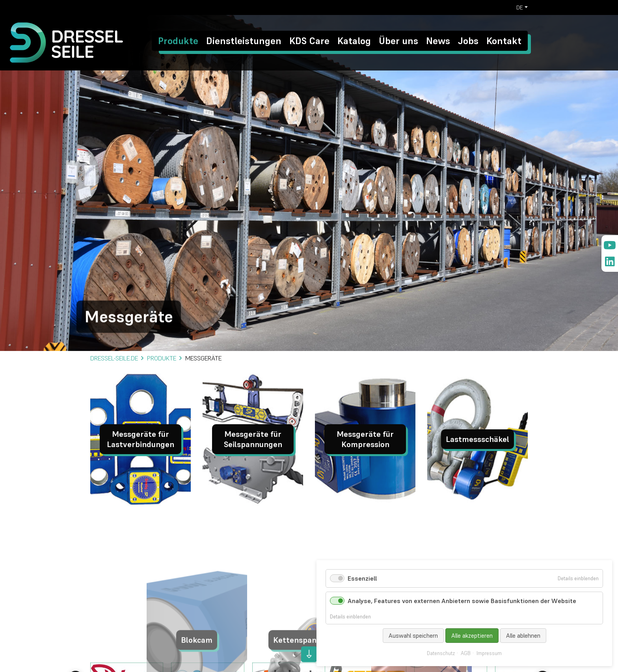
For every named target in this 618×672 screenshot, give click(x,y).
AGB (466, 653)
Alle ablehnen (523, 636)
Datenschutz (441, 653)
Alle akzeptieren (472, 636)
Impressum (489, 653)
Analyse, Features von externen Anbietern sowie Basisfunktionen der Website (462, 601)
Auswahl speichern (413, 636)
